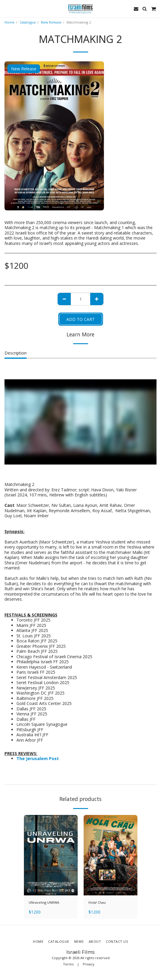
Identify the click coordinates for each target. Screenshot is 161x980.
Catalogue (28, 22)
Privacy (89, 964)
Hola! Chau (97, 902)
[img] (51, 855)
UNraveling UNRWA (44, 902)
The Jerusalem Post (38, 758)
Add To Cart (80, 319)
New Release (51, 22)
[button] (7, 8)
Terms (68, 964)
